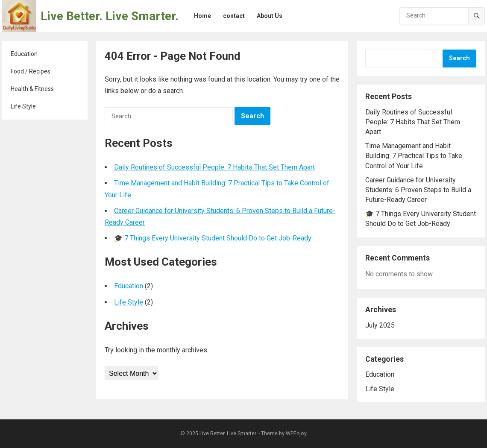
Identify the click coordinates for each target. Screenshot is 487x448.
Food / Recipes (31, 71)
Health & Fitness (32, 89)
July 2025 (380, 325)
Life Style (23, 106)
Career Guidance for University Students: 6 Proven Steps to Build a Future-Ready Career (418, 190)
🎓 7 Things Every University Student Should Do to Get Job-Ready (213, 238)
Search (459, 58)
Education (24, 54)
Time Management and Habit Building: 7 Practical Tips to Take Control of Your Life (414, 156)
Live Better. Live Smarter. (110, 16)
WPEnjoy (296, 433)
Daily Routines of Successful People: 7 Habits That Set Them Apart (214, 167)
